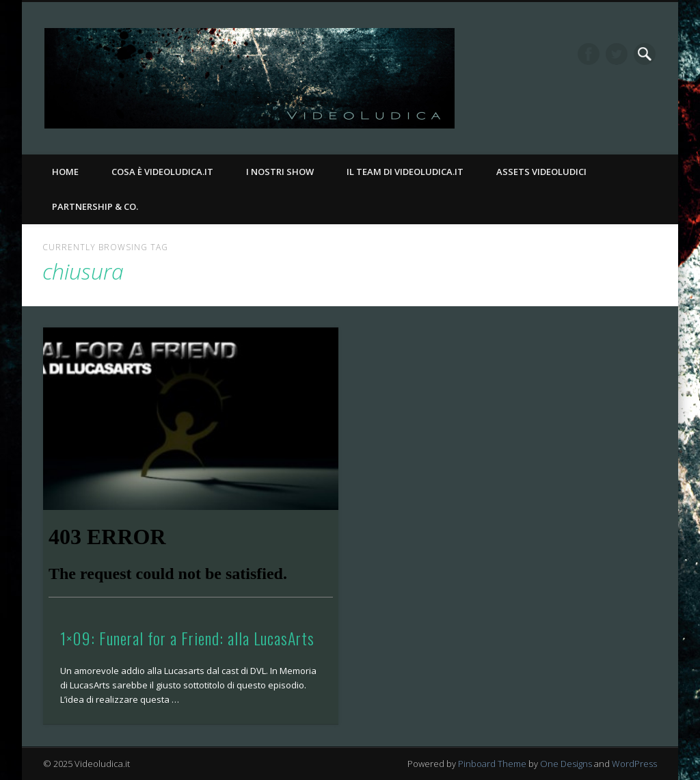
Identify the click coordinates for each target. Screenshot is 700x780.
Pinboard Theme (492, 764)
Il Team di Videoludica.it (405, 172)
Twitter (617, 54)
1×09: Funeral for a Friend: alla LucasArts (187, 638)
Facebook (589, 54)
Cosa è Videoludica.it (162, 172)
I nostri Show (280, 172)
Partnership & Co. (95, 206)
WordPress (634, 764)
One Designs (566, 764)
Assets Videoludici (541, 172)
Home (65, 172)
